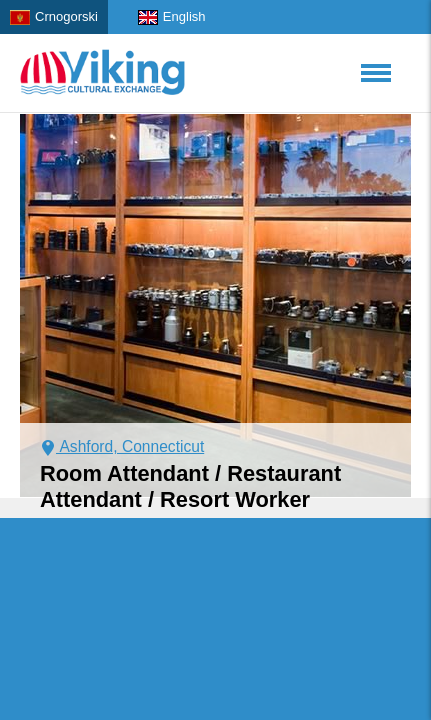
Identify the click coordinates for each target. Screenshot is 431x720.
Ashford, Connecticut (122, 446)
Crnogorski (54, 17)
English (172, 17)
